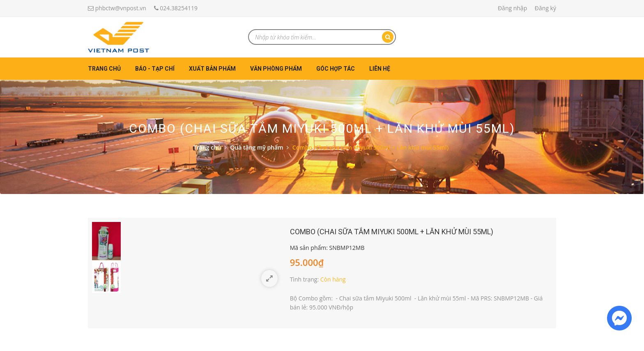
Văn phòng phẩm (276, 69)
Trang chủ (104, 69)
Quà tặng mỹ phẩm (256, 147)
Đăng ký (545, 8)
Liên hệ (380, 69)
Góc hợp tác (336, 69)
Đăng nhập (512, 8)
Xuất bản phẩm (212, 69)
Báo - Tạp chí (155, 69)
